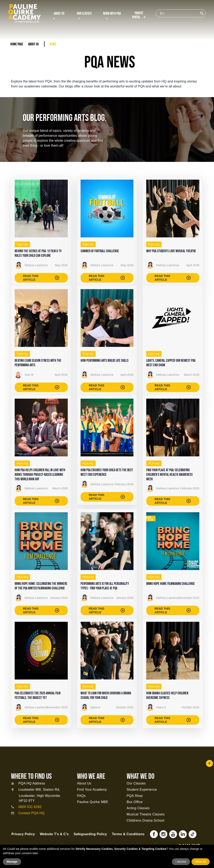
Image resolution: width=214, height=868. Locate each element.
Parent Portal (139, 15)
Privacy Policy (23, 834)
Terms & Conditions (128, 834)
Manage (12, 862)
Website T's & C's (54, 834)
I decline (181, 862)
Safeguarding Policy (90, 834)
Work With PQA (112, 14)
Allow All (201, 862)
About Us (59, 14)
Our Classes (84, 14)
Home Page (17, 44)
